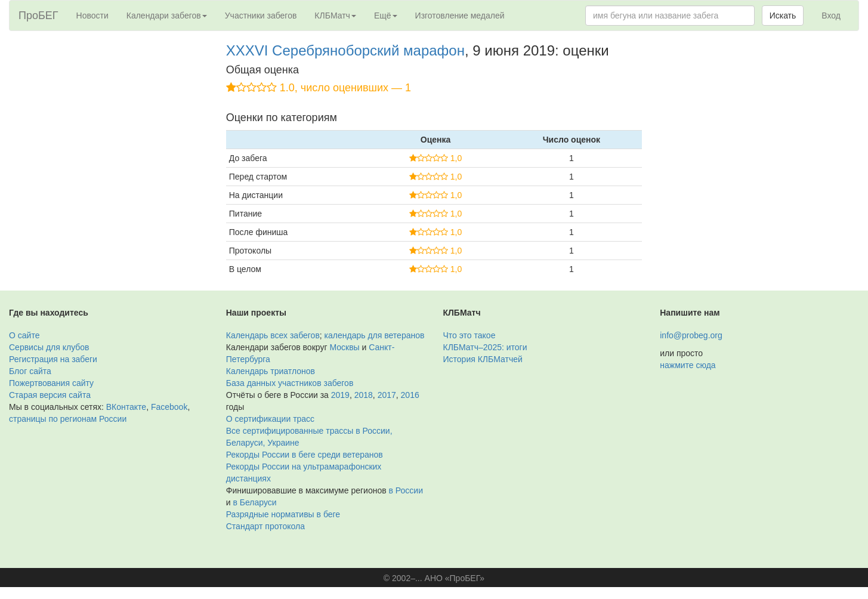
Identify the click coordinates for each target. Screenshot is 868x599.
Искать (783, 16)
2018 (364, 395)
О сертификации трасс (270, 419)
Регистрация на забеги (53, 359)
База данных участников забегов (290, 383)
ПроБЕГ (38, 16)
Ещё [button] (386, 16)
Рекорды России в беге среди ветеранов (305, 455)
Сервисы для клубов (49, 347)
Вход (831, 16)
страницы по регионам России (68, 419)
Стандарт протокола (265, 526)
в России (406, 490)
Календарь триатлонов (271, 371)
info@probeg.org (691, 335)
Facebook (169, 407)
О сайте (24, 335)
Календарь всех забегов (273, 335)
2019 (340, 395)
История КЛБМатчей (483, 359)
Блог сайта (30, 371)
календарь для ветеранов (375, 335)
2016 (410, 395)
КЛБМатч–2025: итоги (485, 347)
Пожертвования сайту (51, 383)
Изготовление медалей (460, 16)
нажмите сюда (688, 365)
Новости (92, 16)
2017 (387, 395)
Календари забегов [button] (167, 16)
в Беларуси (254, 502)
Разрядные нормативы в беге (283, 514)
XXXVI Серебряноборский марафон (345, 50)
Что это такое (469, 335)
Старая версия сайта (50, 395)
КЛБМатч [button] (335, 16)
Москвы (344, 347)
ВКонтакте (126, 407)
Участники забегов (261, 16)
